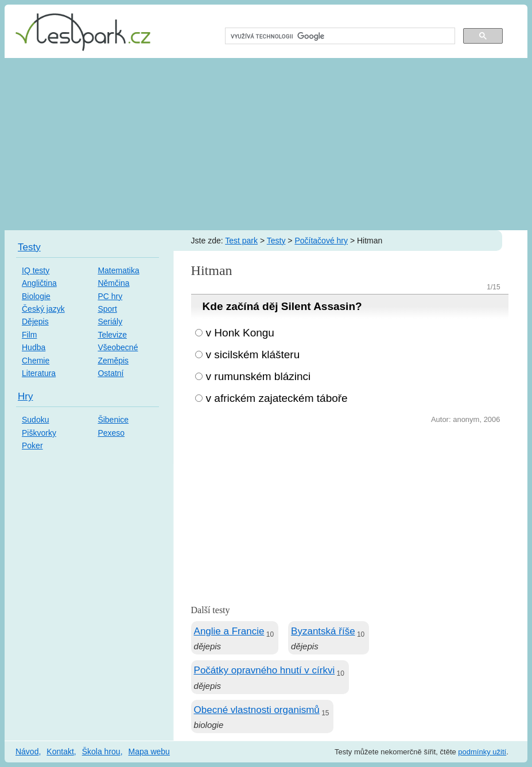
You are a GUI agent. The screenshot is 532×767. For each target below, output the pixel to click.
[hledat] (339, 36)
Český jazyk (43, 309)
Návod (27, 751)
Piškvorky (39, 433)
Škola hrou (101, 751)
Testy (276, 241)
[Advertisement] (266, 144)
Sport (107, 309)
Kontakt (60, 751)
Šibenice (113, 420)
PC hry (110, 296)
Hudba (34, 347)
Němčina (113, 283)
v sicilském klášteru (253, 355)
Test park (241, 241)
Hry (25, 396)
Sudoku (35, 420)
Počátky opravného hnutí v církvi (265, 670)
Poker (32, 446)
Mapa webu (149, 751)
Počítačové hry (321, 241)
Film (29, 335)
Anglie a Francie (229, 631)
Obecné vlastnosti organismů (257, 710)
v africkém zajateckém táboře (277, 398)
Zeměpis (113, 361)
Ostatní (110, 373)
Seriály (110, 321)
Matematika (118, 270)
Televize (112, 335)
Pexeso (111, 433)
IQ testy (36, 270)
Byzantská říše (323, 631)
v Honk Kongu (240, 333)
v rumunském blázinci (259, 376)
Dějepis (35, 321)
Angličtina (39, 283)
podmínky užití (482, 752)
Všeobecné (118, 347)
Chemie (36, 361)
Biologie (36, 296)
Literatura (39, 373)
